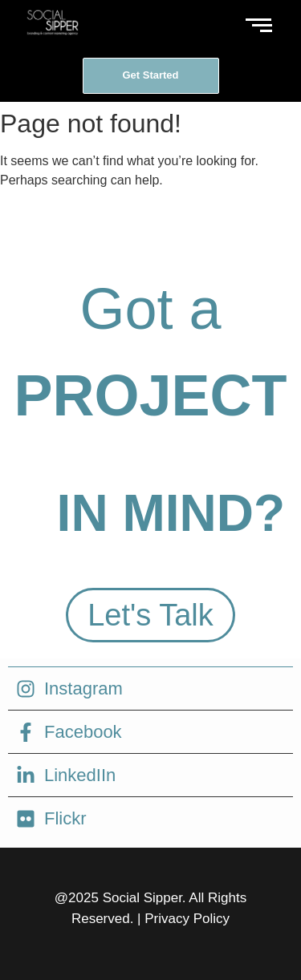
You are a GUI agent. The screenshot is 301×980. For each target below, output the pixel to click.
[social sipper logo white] (52, 22)
